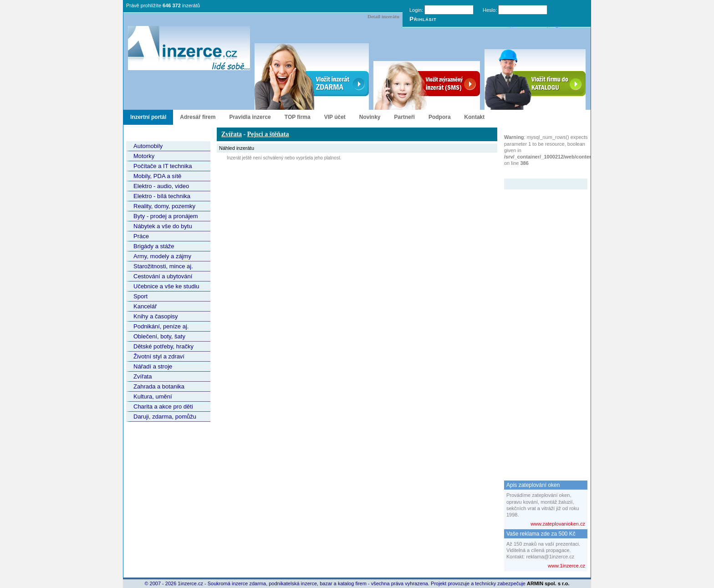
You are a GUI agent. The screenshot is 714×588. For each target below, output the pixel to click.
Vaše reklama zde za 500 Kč (541, 534)
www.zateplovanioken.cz (558, 524)
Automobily (148, 146)
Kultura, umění (153, 396)
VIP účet (335, 117)
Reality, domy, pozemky (164, 206)
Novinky (370, 117)
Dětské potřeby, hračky (163, 346)
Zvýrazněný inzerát (539, 173)
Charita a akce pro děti (163, 406)
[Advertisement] (541, 326)
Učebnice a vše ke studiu (166, 286)
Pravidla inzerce (250, 117)
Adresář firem (198, 117)
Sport (140, 296)
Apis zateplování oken (533, 485)
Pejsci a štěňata (268, 134)
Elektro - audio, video (161, 186)
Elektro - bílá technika (162, 196)
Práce (141, 236)
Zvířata (143, 376)
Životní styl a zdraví (159, 356)
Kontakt (475, 117)
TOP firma (298, 117)
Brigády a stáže (154, 246)
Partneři (405, 117)
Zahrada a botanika (159, 386)
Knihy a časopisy (156, 316)
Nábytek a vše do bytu (163, 226)
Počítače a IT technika (163, 166)
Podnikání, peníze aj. (161, 326)
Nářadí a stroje (153, 366)
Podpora (440, 117)
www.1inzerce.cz (566, 566)
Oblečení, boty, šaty (159, 336)
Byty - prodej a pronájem (166, 216)
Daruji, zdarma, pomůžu (165, 417)
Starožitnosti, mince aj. (163, 266)
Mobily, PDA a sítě (157, 176)
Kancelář (145, 306)
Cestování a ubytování (163, 276)
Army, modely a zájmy (162, 256)
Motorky (144, 156)
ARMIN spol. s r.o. (548, 583)
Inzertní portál (148, 117)
